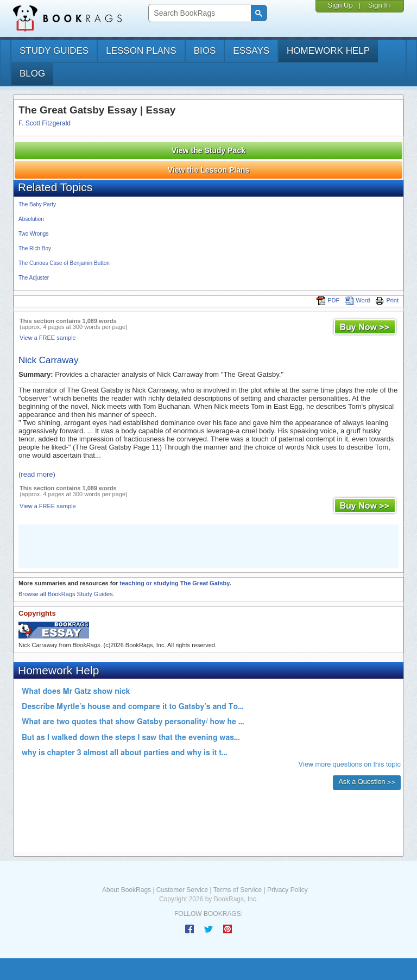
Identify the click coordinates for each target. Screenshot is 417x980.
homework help (328, 51)
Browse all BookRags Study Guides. (67, 594)
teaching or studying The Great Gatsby (174, 583)
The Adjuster (34, 278)
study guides (54, 51)
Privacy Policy (288, 890)
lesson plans (141, 51)
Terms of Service (238, 890)
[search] (198, 13)
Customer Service (182, 890)
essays (251, 51)
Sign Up (340, 5)
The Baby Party (37, 204)
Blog (32, 74)
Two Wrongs (33, 234)
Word (357, 300)
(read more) (37, 474)
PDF (328, 300)
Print (387, 300)
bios (205, 51)
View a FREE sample (48, 338)
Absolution (31, 219)
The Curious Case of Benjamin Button (64, 263)
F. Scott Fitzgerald (45, 123)
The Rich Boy (35, 248)
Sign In (379, 5)
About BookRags (127, 890)
